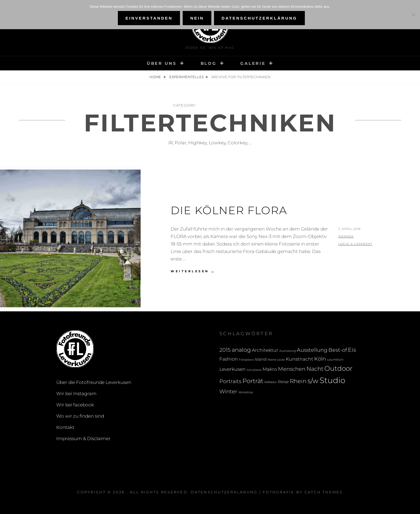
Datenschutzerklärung (224, 492)
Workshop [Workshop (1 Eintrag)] (246, 392)
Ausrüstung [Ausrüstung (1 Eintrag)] (288, 351)
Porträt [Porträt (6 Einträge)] (253, 381)
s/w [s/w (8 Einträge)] (313, 381)
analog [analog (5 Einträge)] (241, 350)
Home (156, 77)
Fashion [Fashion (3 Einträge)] (229, 359)
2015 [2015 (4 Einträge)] (225, 350)
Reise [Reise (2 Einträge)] (283, 382)
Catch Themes (324, 492)
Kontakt (65, 427)
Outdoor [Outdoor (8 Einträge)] (338, 368)
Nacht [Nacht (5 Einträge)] (315, 369)
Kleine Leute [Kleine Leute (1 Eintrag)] (276, 360)
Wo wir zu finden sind (80, 416)
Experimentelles (187, 77)
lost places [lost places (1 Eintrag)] (254, 370)
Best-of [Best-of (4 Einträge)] (338, 350)
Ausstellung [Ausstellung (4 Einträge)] (312, 350)
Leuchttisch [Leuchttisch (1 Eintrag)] (335, 360)
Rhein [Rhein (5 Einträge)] (298, 381)
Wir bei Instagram (76, 394)
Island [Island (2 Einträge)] (261, 359)
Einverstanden (149, 18)
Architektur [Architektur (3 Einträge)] (265, 350)
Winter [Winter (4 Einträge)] (228, 391)
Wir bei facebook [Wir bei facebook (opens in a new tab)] (75, 405)
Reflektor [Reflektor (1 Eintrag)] (271, 382)
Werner (346, 236)
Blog (209, 63)
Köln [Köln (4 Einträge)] (320, 359)
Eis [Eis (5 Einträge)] (352, 350)
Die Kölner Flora (229, 210)
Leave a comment (355, 244)
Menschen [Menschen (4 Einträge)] (292, 369)
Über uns (162, 63)
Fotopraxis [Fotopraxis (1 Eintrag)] (246, 360)
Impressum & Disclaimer (83, 439)
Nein (197, 18)
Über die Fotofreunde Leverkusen (94, 382)
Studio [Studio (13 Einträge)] (332, 380)
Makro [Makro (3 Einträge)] (270, 369)
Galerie (253, 63)
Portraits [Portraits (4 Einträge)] (230, 381)
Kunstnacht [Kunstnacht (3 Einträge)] (299, 359)
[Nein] (413, 15)
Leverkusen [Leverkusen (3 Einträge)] (232, 369)
